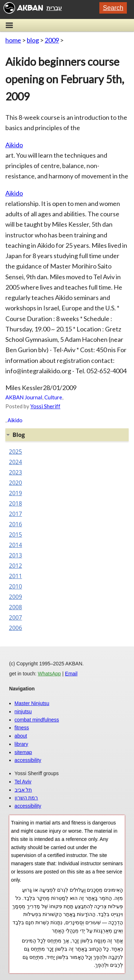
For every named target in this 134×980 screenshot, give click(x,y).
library (21, 744)
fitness (22, 728)
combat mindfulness (37, 720)
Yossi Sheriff (45, 406)
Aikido (14, 145)
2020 (16, 483)
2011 (16, 576)
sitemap (23, 752)
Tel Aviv (23, 782)
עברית (54, 8)
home (13, 40)
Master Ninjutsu (32, 703)
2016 (16, 524)
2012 (16, 566)
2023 (16, 472)
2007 (16, 617)
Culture (53, 397)
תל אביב (23, 790)
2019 (16, 493)
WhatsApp (49, 674)
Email (71, 674)
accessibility (28, 760)
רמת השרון (26, 798)
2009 (52, 40)
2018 (16, 503)
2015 (16, 535)
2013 (16, 555)
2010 (16, 586)
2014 (16, 545)
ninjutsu (23, 711)
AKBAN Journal (24, 397)
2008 (16, 607)
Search (113, 8)
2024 (16, 462)
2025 (16, 452)
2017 (16, 514)
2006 (16, 628)
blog (33, 40)
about (21, 736)
